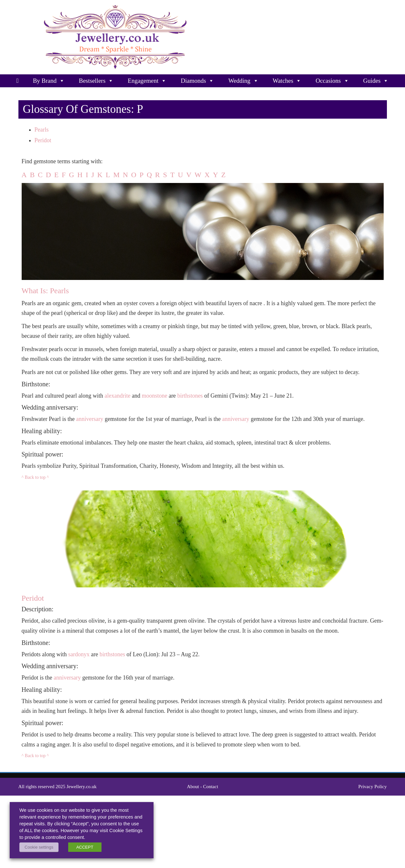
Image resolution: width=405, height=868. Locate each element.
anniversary (90, 419)
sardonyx (79, 654)
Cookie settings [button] (39, 847)
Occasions (332, 81)
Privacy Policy (373, 787)
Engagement (147, 81)
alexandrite (117, 396)
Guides (376, 81)
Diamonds (197, 81)
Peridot (43, 140)
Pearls (42, 130)
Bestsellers (96, 81)
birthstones (190, 396)
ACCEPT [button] (85, 847)
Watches (287, 81)
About (193, 787)
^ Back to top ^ (35, 477)
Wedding (243, 81)
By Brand (49, 81)
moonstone (154, 396)
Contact (211, 787)
